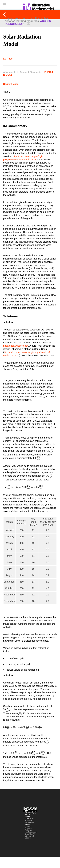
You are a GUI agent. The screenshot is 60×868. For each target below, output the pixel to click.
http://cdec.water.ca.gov (16, 346)
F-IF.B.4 (49, 72)
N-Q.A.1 (8, 75)
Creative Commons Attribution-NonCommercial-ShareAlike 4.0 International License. (31, 832)
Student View (11, 84)
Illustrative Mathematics (30, 821)
